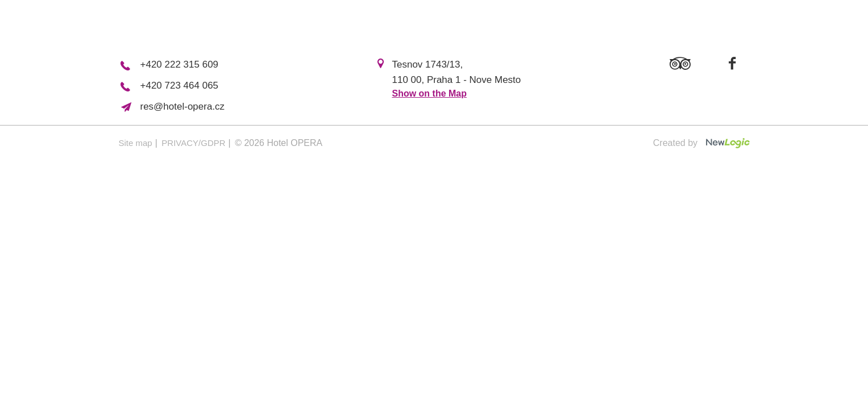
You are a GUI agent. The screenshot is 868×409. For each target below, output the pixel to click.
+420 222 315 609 (180, 64)
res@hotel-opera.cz (183, 107)
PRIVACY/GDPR (193, 143)
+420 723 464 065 (180, 85)
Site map (136, 143)
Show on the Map (429, 93)
